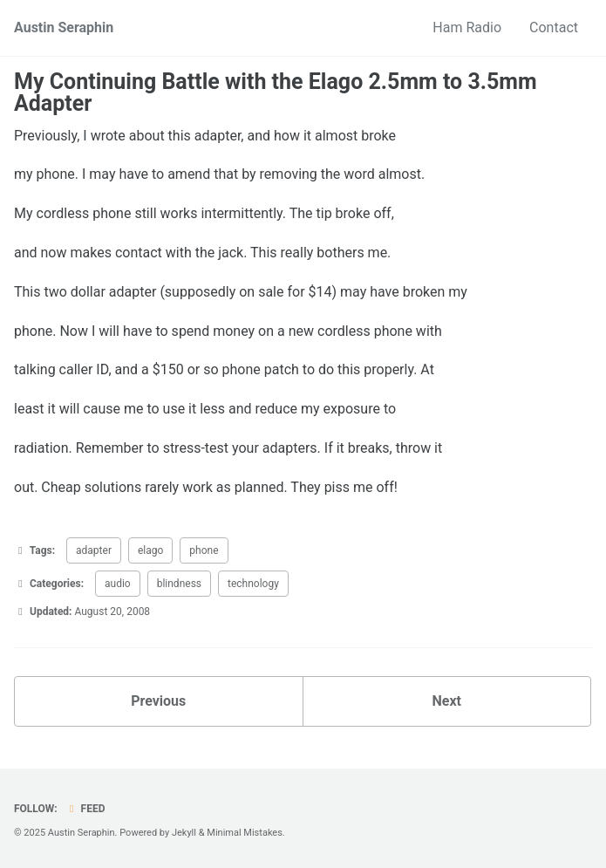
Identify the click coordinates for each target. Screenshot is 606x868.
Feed (85, 809)
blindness (179, 584)
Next (447, 701)
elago (150, 550)
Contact (554, 27)
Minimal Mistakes (245, 833)
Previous (158, 701)
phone (204, 550)
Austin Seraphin (64, 27)
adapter (94, 550)
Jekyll (184, 833)
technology (253, 584)
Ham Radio (467, 27)
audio (118, 584)
